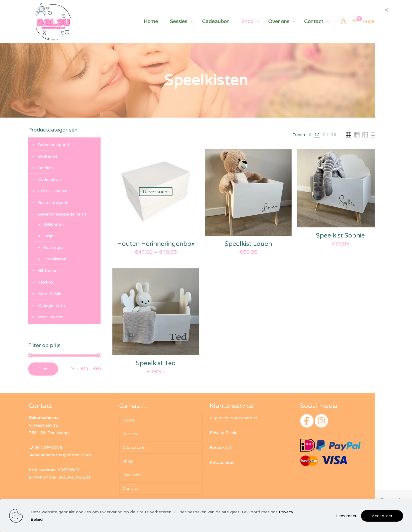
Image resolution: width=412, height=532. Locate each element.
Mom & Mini (50, 294)
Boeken (45, 168)
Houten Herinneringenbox (156, 244)
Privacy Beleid (224, 433)
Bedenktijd (220, 448)
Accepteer (382, 516)
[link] (310, 135)
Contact (131, 489)
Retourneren (222, 462)
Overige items (52, 305)
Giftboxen (48, 271)
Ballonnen (54, 224)
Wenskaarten (51, 317)
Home (129, 420)
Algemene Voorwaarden (233, 418)
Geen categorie (53, 203)
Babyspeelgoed (54, 145)
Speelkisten (55, 259)
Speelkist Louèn (248, 244)
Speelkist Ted (156, 363)
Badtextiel (48, 156)
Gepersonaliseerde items (62, 214)
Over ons (131, 475)
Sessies (130, 434)
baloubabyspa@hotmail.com (63, 455)
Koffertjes (54, 247)
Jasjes (50, 236)
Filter (43, 369)
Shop (128, 461)
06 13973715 (48, 448)
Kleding (45, 282)
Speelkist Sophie (340, 236)
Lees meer (346, 516)
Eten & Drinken (53, 191)
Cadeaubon (49, 179)
